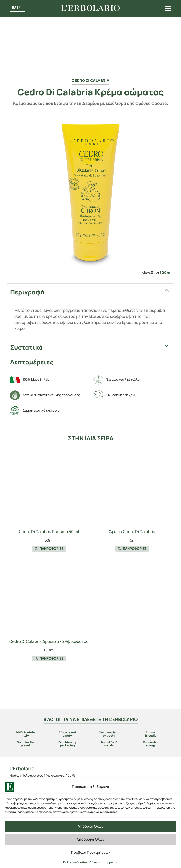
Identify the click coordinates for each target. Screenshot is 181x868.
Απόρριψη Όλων (90, 839)
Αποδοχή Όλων (91, 826)
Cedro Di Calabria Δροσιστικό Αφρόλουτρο (49, 641)
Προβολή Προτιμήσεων (91, 852)
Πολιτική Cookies (75, 862)
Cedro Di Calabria (90, 81)
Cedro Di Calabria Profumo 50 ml (49, 532)
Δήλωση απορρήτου (104, 862)
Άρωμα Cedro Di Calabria (132, 532)
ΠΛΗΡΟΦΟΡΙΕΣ (49, 548)
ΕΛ (14, 8)
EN (20, 8)
